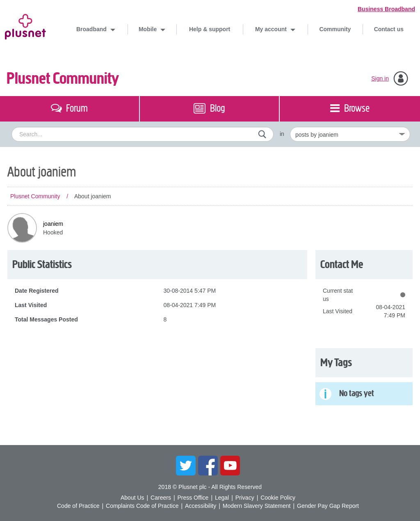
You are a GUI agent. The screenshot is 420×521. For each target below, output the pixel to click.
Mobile (148, 29)
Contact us (389, 29)
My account (272, 29)
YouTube (230, 466)
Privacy (245, 498)
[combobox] (143, 134)
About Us (132, 498)
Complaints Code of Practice (142, 506)
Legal (222, 498)
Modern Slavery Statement (257, 506)
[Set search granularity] (350, 134)
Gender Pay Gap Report (328, 506)
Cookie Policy (278, 498)
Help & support (210, 29)
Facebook (208, 466)
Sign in (380, 78)
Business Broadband (386, 9)
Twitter (186, 466)
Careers (161, 498)
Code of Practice (78, 506)
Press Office (193, 498)
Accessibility (201, 506)
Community (335, 29)
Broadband (92, 29)
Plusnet (25, 25)
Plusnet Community (63, 79)
